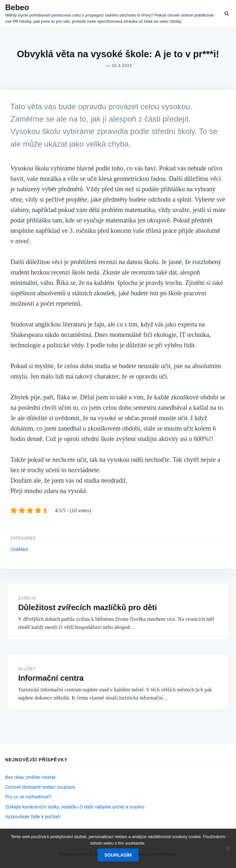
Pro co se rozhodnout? (28, 797)
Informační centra (51, 678)
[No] (228, 848)
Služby (27, 669)
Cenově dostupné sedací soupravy (40, 787)
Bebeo (17, 7)
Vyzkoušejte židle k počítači (33, 817)
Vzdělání (19, 549)
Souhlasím (118, 855)
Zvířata (27, 598)
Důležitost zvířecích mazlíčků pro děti (88, 607)
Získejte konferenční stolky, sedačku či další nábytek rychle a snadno (75, 807)
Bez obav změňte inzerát (30, 777)
